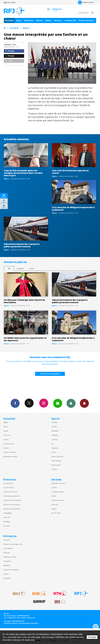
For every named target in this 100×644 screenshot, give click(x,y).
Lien (9, 61)
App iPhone (71, 403)
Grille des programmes (11, 496)
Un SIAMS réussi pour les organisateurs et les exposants (25, 339)
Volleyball (55, 435)
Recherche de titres (10, 492)
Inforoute (55, 504)
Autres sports (56, 465)
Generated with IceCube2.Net (28, 623)
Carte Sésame (8, 548)
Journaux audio (9, 444)
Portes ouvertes (86, 20)
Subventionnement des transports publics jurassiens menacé (22, 245)
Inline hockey (56, 461)
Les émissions (8, 483)
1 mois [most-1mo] (31, 268)
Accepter (92, 637)
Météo (54, 496)
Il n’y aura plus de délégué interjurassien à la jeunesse (73, 209)
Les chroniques (9, 487)
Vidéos (48, 20)
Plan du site (31, 618)
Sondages (7, 521)
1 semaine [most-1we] (20, 268)
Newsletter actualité (10, 456)
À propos (7, 540)
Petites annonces (57, 500)
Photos (39, 20)
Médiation (7, 565)
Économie (7, 435)
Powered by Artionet (11, 623)
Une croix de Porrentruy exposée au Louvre (70, 172)
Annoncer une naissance (12, 504)
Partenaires (7, 561)
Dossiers (6, 448)
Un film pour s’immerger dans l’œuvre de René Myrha (24, 301)
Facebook (15, 403)
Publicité (6, 553)
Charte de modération (11, 570)
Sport (19, 20)
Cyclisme (55, 439)
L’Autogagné (8, 513)
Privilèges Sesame (58, 492)
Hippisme (55, 448)
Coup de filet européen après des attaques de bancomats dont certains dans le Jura (23, 173)
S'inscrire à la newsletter (50, 374)
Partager (10, 51)
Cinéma (54, 487)
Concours (7, 526)
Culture (6, 439)
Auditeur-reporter (86, 2)
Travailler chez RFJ (10, 557)
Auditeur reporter (10, 452)
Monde (6, 431)
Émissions (29, 20)
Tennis (54, 452)
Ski (52, 444)
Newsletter (7, 578)
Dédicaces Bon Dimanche (12, 500)
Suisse (6, 427)
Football (54, 422)
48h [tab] (9, 268)
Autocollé (7, 517)
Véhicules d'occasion (59, 483)
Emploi (54, 509)
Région (26, 28)
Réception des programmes (13, 544)
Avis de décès (56, 513)
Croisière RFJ (70, 20)
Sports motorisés (57, 456)
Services (58, 20)
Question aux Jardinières (12, 509)
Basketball (55, 431)
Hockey (54, 427)
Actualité (9, 20)
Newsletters (58, 403)
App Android (84, 403)
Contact (6, 574)
